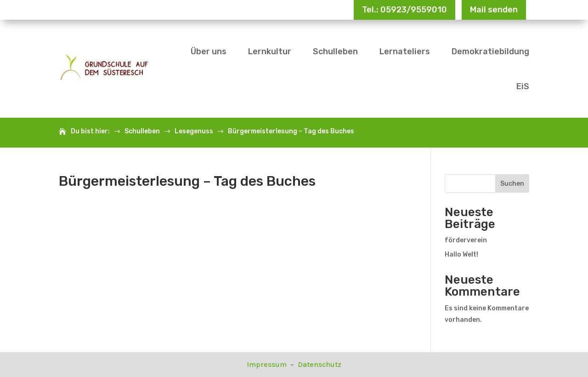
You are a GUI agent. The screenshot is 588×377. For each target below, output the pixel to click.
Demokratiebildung (490, 51)
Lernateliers (405, 51)
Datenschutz (319, 364)
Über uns (209, 51)
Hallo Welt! (461, 254)
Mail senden (494, 10)
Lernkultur (270, 51)
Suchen (512, 184)
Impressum (268, 364)
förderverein (466, 240)
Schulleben (335, 51)
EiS (523, 86)
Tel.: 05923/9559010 (404, 10)
